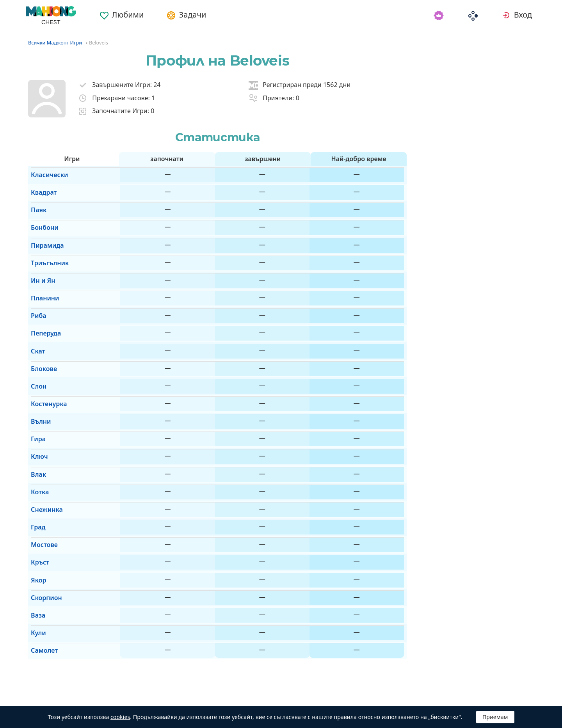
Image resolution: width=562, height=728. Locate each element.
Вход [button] (525, 15)
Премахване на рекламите (212, 697)
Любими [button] (133, 15)
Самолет (42, 543)
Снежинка (44, 434)
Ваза (35, 516)
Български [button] (55, 697)
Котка (37, 420)
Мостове (42, 461)
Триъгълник (47, 241)
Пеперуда (43, 296)
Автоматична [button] (121, 697)
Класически (47, 172)
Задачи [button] (201, 15)
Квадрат (41, 186)
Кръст (37, 475)
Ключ (36, 392)
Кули (36, 530)
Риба (36, 282)
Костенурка (46, 351)
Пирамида (45, 227)
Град (36, 447)
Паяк (36, 200)
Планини (42, 269)
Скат (35, 310)
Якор (36, 489)
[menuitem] (127, 12)
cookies (120, 717)
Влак (36, 406)
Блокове (41, 324)
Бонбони (42, 214)
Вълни (38, 365)
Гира (36, 379)
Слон (36, 337)
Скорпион (44, 502)
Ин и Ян (40, 255)
